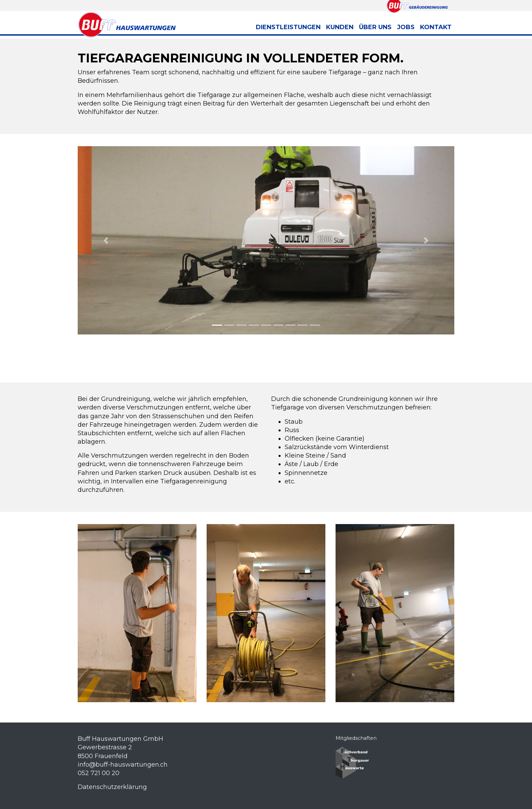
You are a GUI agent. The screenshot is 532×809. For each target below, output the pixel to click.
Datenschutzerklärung (112, 787)
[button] (106, 240)
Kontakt (436, 27)
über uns (375, 27)
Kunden (340, 27)
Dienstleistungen (288, 27)
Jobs (406, 27)
